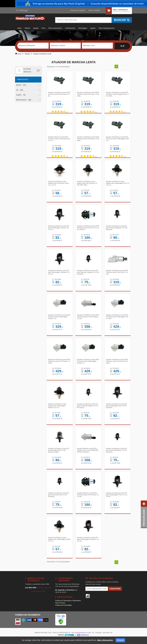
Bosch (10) (21, 85)
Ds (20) (20, 90)
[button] (144, 514)
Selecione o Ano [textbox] (89, 46)
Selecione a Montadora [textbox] (27, 46)
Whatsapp (22, 10)
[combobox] (33, 46)
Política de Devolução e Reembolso (68, 605)
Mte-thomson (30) (24, 100)
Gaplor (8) (21, 95)
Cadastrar (115, 593)
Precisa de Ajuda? (78, 10)
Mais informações (105, 640)
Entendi (120, 640)
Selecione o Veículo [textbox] (58, 46)
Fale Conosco (60, 607)
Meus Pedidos (94, 10)
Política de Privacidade (63, 609)
